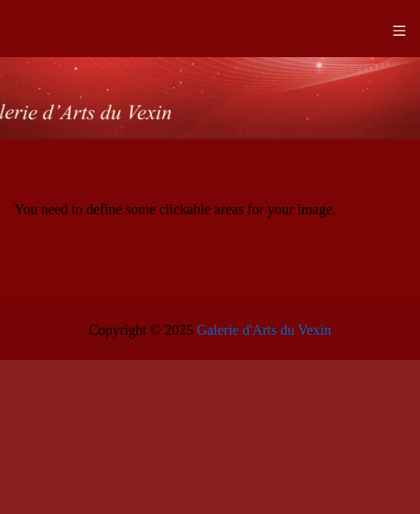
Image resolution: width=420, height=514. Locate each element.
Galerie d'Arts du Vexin (264, 330)
